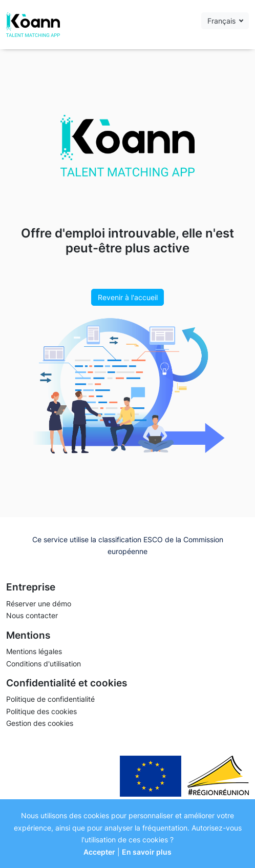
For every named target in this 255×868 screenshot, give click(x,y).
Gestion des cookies (40, 723)
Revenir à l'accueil (128, 297)
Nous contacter (32, 615)
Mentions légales (34, 651)
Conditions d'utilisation (44, 664)
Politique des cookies (41, 711)
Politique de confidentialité (50, 699)
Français (222, 21)
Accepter (99, 852)
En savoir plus (147, 852)
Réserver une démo (39, 604)
